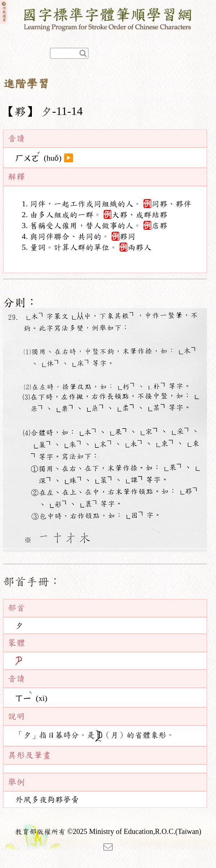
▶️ (68, 158)
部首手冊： (32, 582)
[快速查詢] (69, 53)
